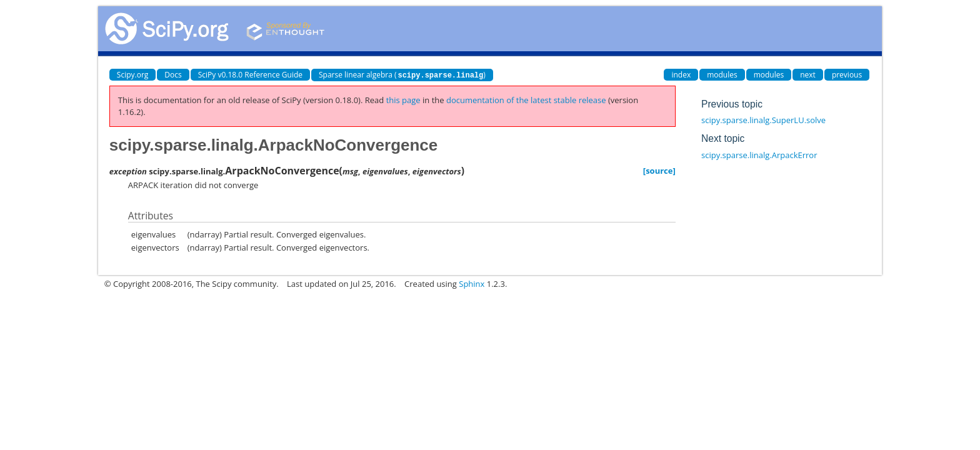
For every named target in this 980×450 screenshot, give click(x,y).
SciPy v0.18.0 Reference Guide (250, 75)
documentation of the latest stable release (526, 100)
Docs (173, 75)
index (681, 75)
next (808, 75)
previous (847, 75)
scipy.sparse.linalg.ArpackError (759, 155)
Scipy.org (133, 75)
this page (403, 100)
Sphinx (472, 284)
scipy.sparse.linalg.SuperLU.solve (763, 120)
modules (722, 75)
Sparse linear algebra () (402, 75)
